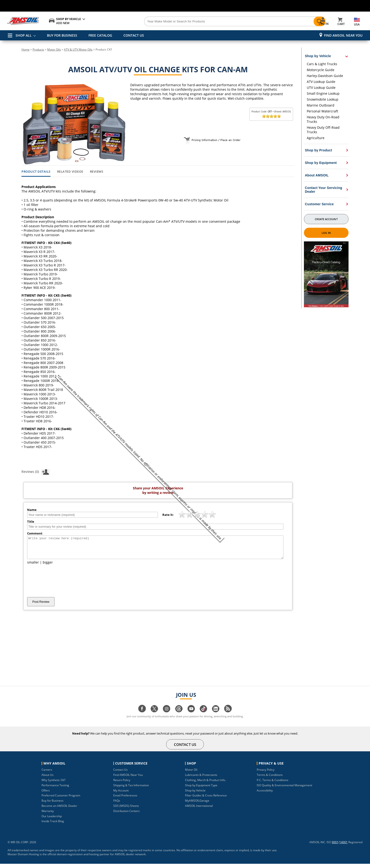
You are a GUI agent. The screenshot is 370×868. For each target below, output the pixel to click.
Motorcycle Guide (321, 70)
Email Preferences (125, 800)
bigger (48, 567)
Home (25, 49)
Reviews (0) (36, 471)
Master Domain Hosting (23, 858)
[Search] (211, 21)
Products (38, 49)
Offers (46, 795)
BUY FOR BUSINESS (62, 35)
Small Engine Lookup (323, 93)
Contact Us (120, 774)
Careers (47, 774)
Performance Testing (55, 789)
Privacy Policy (266, 774)
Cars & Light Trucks (322, 64)
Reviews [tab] (97, 172)
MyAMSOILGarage (197, 805)
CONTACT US (134, 35)
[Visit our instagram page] (167, 715)
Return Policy (122, 784)
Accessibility (265, 795)
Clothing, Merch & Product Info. (205, 784)
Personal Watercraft (322, 111)
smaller (33, 567)
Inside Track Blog (53, 825)
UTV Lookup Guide (321, 88)
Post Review (41, 606)
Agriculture (316, 138)
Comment (35, 533)
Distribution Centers (126, 815)
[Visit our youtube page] (191, 715)
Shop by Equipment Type (201, 789)
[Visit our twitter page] (154, 715)
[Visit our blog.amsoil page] (228, 715)
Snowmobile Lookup (323, 99)
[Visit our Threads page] (179, 715)
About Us (48, 779)
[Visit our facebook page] (142, 715)
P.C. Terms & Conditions (273, 784)
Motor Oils (54, 49)
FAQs (117, 805)
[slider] (271, 116)
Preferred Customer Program (61, 800)
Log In (326, 233)
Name (32, 510)
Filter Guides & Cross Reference (206, 800)
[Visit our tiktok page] (203, 715)
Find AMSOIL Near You (343, 35)
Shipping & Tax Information (131, 789)
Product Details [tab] (36, 172)
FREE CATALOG (100, 35)
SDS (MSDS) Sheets (126, 810)
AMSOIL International (199, 810)
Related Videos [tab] (70, 172)
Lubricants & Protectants (201, 779)
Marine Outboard (321, 105)
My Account (121, 795)
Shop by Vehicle (195, 795)
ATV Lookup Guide (321, 82)
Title (31, 522)
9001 (335, 846)
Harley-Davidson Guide (325, 76)
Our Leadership (52, 820)
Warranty (48, 815)
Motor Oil (191, 774)
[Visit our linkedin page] (216, 715)
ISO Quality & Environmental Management (284, 789)
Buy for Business (53, 805)
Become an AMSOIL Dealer (59, 810)
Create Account (326, 219)
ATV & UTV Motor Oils (78, 49)
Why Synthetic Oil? (53, 784)
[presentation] (63, 585)
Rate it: (168, 515)
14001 (343, 846)
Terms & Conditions (270, 779)
